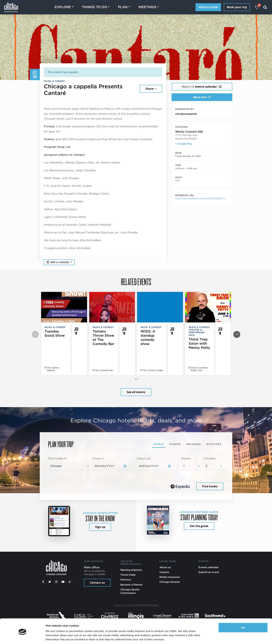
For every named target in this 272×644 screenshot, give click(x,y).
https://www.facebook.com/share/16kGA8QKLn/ (200, 198)
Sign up (100, 527)
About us (165, 567)
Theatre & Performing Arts (197, 332)
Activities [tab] (214, 444)
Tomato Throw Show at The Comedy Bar (103, 338)
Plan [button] (123, 7)
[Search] (265, 7)
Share (150, 89)
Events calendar (209, 567)
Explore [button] (63, 7)
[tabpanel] (136, 474)
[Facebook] (43, 582)
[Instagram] (56, 582)
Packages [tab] (193, 444)
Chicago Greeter (170, 582)
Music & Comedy (54, 81)
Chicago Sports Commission (130, 591)
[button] (136, 379)
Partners (126, 580)
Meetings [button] (147, 7)
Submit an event (209, 572)
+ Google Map (184, 144)
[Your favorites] (257, 7)
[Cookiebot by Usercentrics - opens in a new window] (22, 637)
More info (202, 97)
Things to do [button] (94, 7)
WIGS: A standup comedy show (148, 338)
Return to (202, 87)
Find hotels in (57, 458)
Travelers (210, 458)
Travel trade (128, 575)
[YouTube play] (63, 582)
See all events (136, 392)
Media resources (170, 577)
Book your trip (237, 7)
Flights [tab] (175, 444)
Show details (54, 637)
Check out (144, 458)
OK (243, 616)
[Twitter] (50, 582)
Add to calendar (58, 262)
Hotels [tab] (159, 444)
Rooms (186, 458)
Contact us (97, 583)
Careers (164, 572)
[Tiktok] (70, 582)
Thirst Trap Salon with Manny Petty (199, 343)
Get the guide (199, 526)
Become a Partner (132, 585)
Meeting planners (131, 570)
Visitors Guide (208, 7)
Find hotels (210, 486)
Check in (98, 458)
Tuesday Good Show (55, 333)
